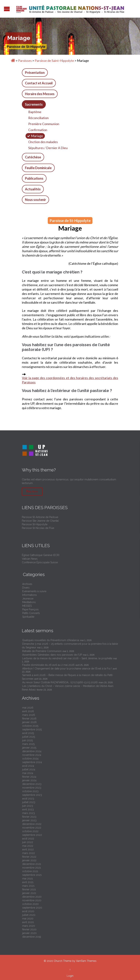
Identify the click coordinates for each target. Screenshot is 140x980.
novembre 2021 (32, 868)
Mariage (37, 136)
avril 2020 (28, 922)
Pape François (30, 609)
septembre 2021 (32, 875)
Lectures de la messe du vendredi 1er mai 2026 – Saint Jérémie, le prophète (67, 658)
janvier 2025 (29, 748)
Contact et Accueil (39, 83)
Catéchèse (33, 157)
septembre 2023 (32, 795)
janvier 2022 (29, 860)
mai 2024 (28, 773)
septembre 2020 (32, 908)
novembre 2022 (32, 828)
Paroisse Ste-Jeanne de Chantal (40, 521)
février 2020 (29, 929)
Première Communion (44, 124)
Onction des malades (43, 142)
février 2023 (29, 817)
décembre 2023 (32, 784)
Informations (30, 595)
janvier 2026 (29, 722)
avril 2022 (28, 849)
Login (70, 976)
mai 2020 (28, 919)
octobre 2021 (30, 871)
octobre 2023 (30, 791)
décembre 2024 (32, 751)
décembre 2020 (32, 897)
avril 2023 (28, 809)
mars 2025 (28, 744)
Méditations (29, 602)
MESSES (27, 606)
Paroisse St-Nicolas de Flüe (38, 528)
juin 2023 (28, 806)
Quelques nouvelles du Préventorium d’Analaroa (51, 640)
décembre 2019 (32, 937)
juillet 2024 (29, 769)
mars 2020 (29, 926)
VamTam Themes (86, 961)
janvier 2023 (29, 820)
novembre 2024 (32, 755)
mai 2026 (28, 708)
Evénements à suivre (34, 591)
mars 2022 (29, 853)
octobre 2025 (30, 726)
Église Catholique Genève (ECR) (41, 555)
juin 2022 (28, 842)
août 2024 (28, 766)
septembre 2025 (32, 729)
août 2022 (28, 839)
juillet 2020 (29, 915)
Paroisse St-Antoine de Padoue (40, 517)
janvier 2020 (29, 933)
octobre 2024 (30, 759)
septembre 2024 (32, 762)
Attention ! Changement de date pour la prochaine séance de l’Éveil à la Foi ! (67, 669)
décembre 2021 (32, 864)
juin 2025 (28, 740)
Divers (26, 588)
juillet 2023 (29, 802)
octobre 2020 (30, 904)
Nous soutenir (35, 200)
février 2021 (29, 889)
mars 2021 (28, 886)
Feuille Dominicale (38, 168)
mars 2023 (29, 813)
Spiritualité (28, 617)
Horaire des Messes (40, 94)
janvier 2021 (29, 893)
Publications (34, 178)
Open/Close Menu (7, 9)
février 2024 (29, 777)
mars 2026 (29, 715)
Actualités (33, 189)
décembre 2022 (32, 824)
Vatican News (30, 559)
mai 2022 (28, 846)
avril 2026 (28, 711)
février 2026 (29, 719)
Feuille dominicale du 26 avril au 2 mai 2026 (48, 665)
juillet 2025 (29, 737)
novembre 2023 (32, 788)
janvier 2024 (29, 780)
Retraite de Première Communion (42, 651)
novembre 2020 (32, 900)
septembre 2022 (32, 835)
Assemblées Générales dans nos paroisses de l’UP (52, 655)
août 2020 (28, 911)
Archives (27, 584)
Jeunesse (28, 599)
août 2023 (28, 799)
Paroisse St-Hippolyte (35, 524)
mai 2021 (28, 879)
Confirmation (38, 130)
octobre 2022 (30, 831)
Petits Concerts (31, 613)
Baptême (35, 112)
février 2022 (29, 857)
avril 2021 (28, 882)
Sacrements (34, 104)
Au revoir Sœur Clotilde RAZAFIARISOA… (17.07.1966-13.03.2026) (60, 682)
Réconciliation (38, 118)
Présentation (35, 73)
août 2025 (28, 733)
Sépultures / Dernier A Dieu (48, 148)
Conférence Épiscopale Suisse (40, 562)
